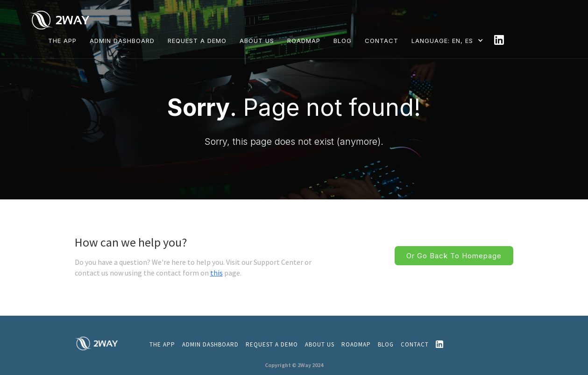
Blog (386, 344)
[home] (61, 19)
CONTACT (382, 41)
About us (320, 344)
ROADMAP (304, 41)
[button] (449, 40)
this (216, 273)
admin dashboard (210, 344)
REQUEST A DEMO (197, 41)
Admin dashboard (122, 41)
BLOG (343, 41)
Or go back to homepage (454, 256)
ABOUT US (257, 41)
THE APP (62, 41)
